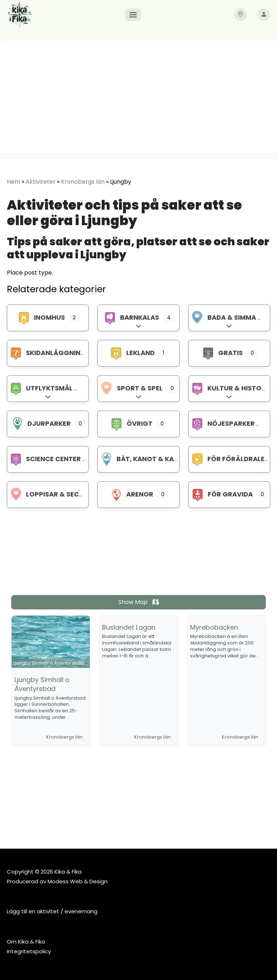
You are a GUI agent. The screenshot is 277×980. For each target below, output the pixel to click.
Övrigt (131, 423)
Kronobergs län (83, 182)
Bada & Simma (223, 317)
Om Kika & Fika (26, 942)
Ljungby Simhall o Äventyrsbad (42, 684)
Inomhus (41, 317)
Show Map (139, 602)
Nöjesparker (222, 423)
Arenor (131, 494)
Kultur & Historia (231, 388)
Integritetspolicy (29, 951)
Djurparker (40, 423)
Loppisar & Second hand (61, 494)
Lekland (132, 353)
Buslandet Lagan (129, 627)
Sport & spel (131, 388)
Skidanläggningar (52, 353)
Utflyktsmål (41, 388)
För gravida (222, 494)
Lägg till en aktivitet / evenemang (52, 911)
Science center (45, 459)
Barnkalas (131, 317)
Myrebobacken (214, 627)
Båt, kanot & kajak (143, 459)
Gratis (222, 353)
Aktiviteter (41, 182)
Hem (14, 182)
